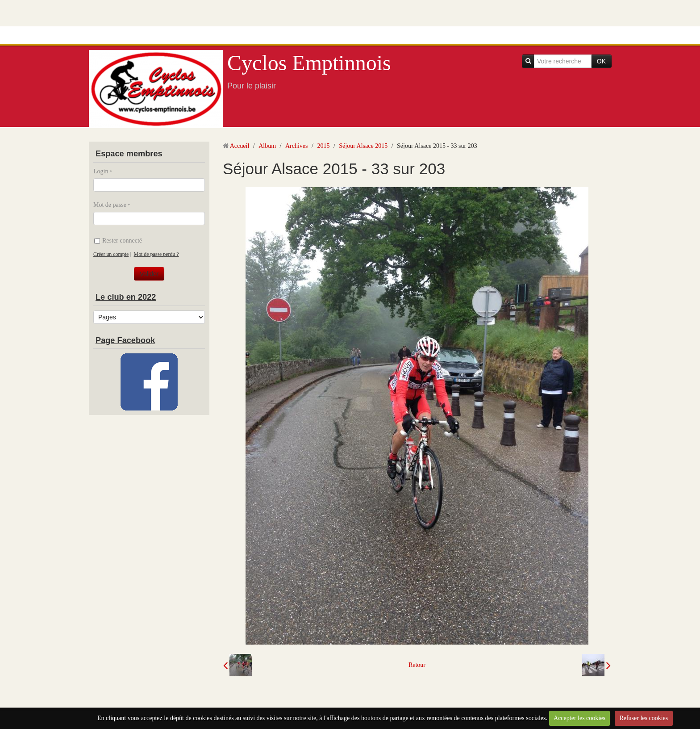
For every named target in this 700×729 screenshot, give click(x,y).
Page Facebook (125, 340)
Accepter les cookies (579, 718)
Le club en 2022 (126, 297)
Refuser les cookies (644, 718)
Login (101, 171)
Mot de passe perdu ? (156, 254)
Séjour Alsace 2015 (363, 146)
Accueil (240, 146)
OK (601, 61)
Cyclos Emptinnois (309, 63)
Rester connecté (118, 241)
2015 (323, 146)
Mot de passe (110, 205)
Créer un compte (111, 254)
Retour (417, 665)
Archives (297, 146)
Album (267, 146)
